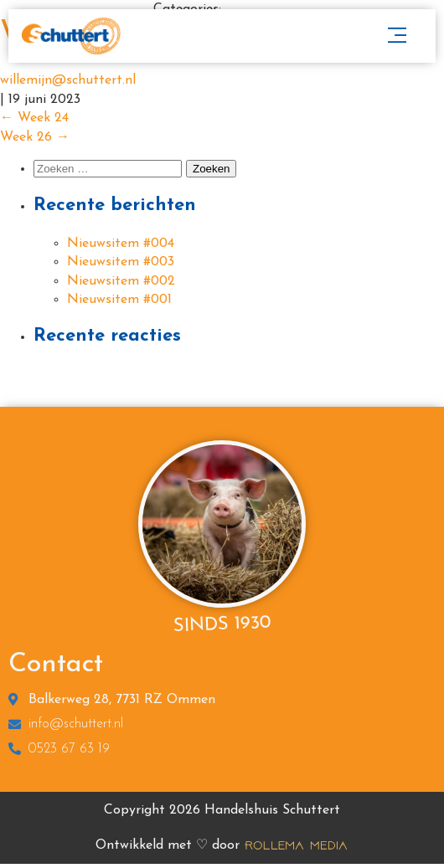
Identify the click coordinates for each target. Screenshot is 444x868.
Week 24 (34, 118)
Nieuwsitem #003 (121, 262)
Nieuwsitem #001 (119, 300)
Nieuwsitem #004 (121, 244)
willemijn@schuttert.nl (68, 80)
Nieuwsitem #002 (121, 281)
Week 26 (35, 137)
